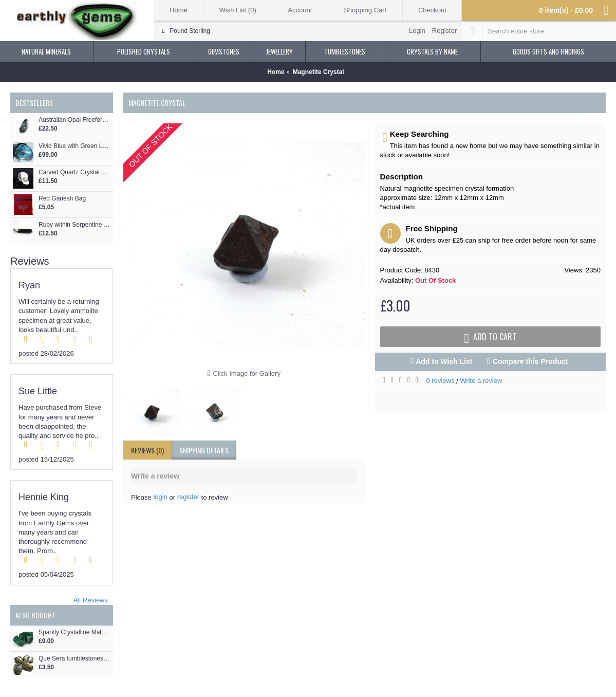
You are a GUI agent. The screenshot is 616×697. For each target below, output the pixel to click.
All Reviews (91, 600)
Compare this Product (530, 361)
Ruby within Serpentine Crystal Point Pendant (74, 225)
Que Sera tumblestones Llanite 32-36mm (74, 659)
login (160, 497)
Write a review (481, 381)
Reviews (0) (147, 450)
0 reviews (441, 381)
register (188, 497)
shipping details (204, 450)
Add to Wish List (444, 361)
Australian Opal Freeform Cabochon (74, 120)
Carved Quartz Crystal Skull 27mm (74, 172)
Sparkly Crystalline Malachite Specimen (74, 632)
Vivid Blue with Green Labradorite (74, 146)
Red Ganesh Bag (62, 199)
